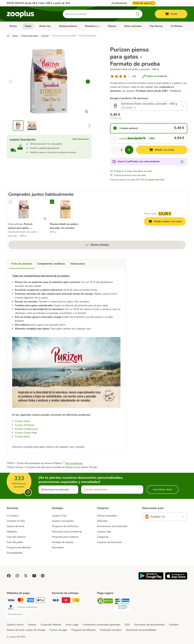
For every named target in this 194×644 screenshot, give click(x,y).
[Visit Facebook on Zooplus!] (9, 576)
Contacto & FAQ (16, 521)
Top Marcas (156, 26)
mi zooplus (13, 516)
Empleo (32, 625)
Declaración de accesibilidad (141, 630)
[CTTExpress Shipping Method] (66, 601)
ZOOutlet (102, 521)
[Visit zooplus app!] (151, 579)
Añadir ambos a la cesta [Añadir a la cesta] (167, 222)
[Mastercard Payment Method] (21, 601)
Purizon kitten (22, 437)
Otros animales (133, 26)
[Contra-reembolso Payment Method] (28, 607)
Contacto (174, 625)
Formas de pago (58, 630)
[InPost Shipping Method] (76, 601)
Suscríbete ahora (163, 489)
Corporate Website (51, 625)
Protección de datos (111, 630)
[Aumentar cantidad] (129, 150)
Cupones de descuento (110, 542)
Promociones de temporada (112, 526)
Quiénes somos (15, 625)
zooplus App (104, 532)
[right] (88, 82)
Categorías (103, 537)
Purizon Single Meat (26, 433)
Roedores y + (92, 26)
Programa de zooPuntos (65, 526)
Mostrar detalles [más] (97, 245)
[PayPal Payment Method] (11, 608)
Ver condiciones (74, 463)
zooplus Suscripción (63, 521)
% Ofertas (177, 26)
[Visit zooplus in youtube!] (34, 576)
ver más (148, 171)
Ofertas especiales (107, 516)
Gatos (28, 26)
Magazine (12, 532)
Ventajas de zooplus (63, 542)
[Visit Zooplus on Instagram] (17, 576)
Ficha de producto (22, 264)
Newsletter (58, 547)
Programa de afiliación (19, 547)
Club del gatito (15, 542)
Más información (81, 139)
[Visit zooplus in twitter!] (26, 576)
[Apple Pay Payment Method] (41, 601)
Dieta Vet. (45, 26)
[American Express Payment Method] (31, 601)
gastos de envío (157, 180)
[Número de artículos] (122, 150)
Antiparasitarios (68, 26)
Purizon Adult (22, 421)
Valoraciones (78, 264)
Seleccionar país (153, 508)
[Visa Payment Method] (11, 601)
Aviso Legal (72, 625)
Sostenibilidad (14, 553)
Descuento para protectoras (67, 532)
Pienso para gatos (30, 36)
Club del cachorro (16, 537)
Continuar (175, 91)
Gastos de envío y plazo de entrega (26, 630)
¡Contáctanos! (119, 3)
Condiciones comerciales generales (101, 625)
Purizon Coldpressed (26, 429)
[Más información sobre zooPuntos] (182, 162)
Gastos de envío (16, 526)
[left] (11, 82)
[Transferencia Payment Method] (15, 614)
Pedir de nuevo (144, 3)
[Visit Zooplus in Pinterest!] (43, 576)
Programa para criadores (65, 537)
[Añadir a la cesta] (162, 150)
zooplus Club (59, 516)
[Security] (105, 601)
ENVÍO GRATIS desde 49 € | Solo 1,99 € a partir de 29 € (38, 3)
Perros (13, 26)
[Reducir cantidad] (114, 150)
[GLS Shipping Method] (56, 601)
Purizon (45, 36)
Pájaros (112, 26)
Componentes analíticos (51, 264)
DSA (127, 625)
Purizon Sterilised (24, 425)
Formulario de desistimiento (149, 625)
